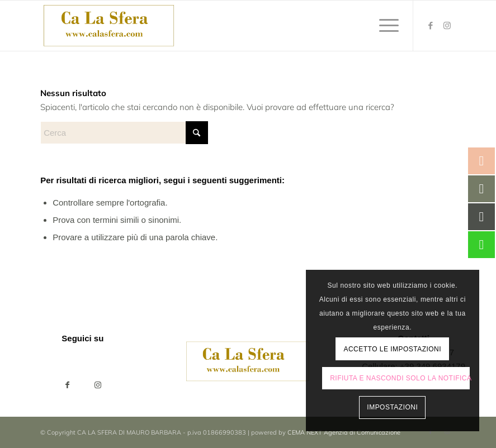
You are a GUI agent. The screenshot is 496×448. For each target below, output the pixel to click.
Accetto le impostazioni (392, 349)
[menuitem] (383, 26)
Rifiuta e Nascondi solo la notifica (400, 378)
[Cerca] (124, 133)
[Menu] (383, 26)
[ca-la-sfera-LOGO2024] (109, 26)
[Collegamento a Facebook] (431, 26)
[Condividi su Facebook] (67, 385)
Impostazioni (392, 407)
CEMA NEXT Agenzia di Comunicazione (344, 432)
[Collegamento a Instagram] (447, 26)
